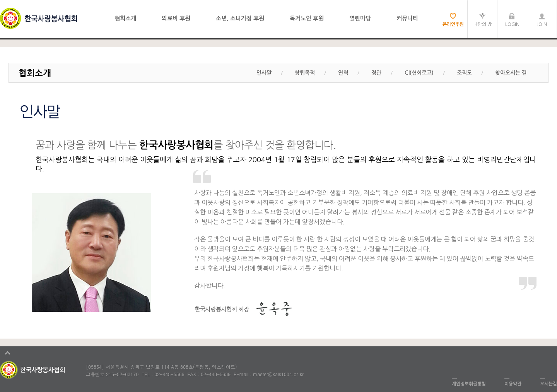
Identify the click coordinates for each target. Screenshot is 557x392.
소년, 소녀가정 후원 (240, 18)
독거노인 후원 (307, 18)
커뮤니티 (407, 18)
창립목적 (305, 73)
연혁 (343, 73)
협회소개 (125, 18)
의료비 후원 (176, 18)
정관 (376, 73)
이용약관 (513, 384)
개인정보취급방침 (469, 384)
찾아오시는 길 (511, 73)
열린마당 (360, 18)
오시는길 (548, 384)
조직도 (464, 73)
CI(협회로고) (419, 73)
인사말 (264, 73)
